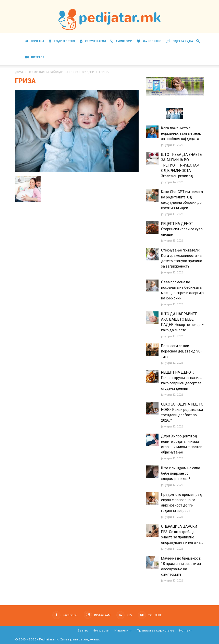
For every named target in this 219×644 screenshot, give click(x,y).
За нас (83, 630)
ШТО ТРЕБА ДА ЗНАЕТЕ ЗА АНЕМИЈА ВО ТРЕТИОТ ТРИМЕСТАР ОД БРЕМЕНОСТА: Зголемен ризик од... (181, 165)
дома (19, 72)
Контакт (185, 630)
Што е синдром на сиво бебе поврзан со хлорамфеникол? (181, 473)
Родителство (62, 41)
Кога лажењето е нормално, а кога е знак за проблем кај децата (181, 133)
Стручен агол (93, 41)
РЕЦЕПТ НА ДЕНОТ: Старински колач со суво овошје (182, 229)
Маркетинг (123, 630)
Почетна (35, 41)
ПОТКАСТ (35, 57)
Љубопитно (149, 41)
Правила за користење (156, 630)
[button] (198, 41)
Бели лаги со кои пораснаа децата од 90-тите (181, 351)
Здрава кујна (180, 41)
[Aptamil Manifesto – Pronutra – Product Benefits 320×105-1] (175, 95)
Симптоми (121, 41)
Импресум (101, 630)
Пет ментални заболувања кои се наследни (61, 72)
